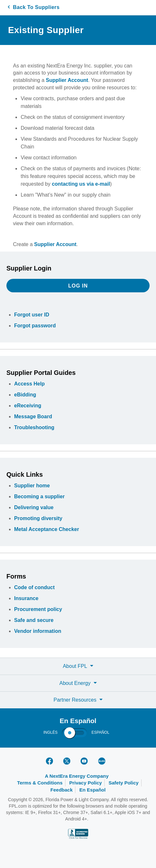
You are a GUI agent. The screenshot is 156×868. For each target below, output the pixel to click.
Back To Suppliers (34, 7)
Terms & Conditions (40, 783)
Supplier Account (67, 80)
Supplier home (32, 486)
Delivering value (34, 507)
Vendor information (38, 631)
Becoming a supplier (39, 496)
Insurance (26, 598)
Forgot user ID (32, 315)
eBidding (25, 395)
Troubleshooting (34, 427)
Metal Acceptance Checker (47, 529)
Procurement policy (38, 609)
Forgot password (35, 326)
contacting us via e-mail (81, 184)
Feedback (61, 790)
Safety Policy (123, 783)
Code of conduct (34, 587)
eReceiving (28, 406)
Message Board (33, 416)
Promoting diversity (38, 518)
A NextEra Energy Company (77, 776)
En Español (92, 790)
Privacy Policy (86, 783)
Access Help (29, 384)
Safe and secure (34, 620)
